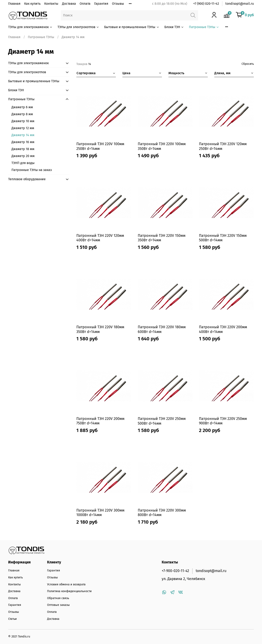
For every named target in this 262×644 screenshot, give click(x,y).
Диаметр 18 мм (23, 149)
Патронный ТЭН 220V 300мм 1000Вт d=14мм (100, 513)
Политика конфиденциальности (69, 591)
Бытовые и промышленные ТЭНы (132, 27)
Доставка (69, 4)
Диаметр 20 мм (23, 156)
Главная (14, 4)
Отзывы (118, 4)
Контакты (51, 4)
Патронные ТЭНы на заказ (32, 170)
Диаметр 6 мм (22, 107)
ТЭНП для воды (23, 163)
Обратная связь (58, 598)
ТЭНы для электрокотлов (78, 27)
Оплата (85, 4)
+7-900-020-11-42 (175, 571)
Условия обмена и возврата (66, 584)
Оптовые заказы (58, 605)
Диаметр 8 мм (22, 114)
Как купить (32, 4)
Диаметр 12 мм (23, 128)
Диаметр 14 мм (23, 135)
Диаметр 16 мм (23, 142)
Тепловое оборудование (27, 179)
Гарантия (101, 4)
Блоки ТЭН (174, 27)
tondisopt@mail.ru (240, 4)
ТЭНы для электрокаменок (30, 27)
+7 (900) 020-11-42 (206, 4)
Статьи (12, 619)
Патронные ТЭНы (204, 27)
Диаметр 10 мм (23, 121)
